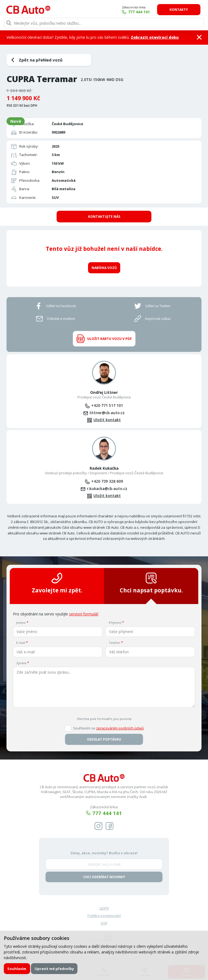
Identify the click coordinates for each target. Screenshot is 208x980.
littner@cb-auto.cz (107, 412)
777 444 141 (140, 12)
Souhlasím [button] (17, 969)
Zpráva (21, 663)
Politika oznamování (104, 915)
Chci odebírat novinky (104, 877)
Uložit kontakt (107, 420)
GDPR (104, 908)
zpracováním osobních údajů (120, 728)
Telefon (115, 642)
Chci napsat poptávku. (151, 583)
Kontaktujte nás (104, 216)
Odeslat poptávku (104, 739)
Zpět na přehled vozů (41, 60)
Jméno (21, 622)
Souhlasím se (108, 728)
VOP (104, 923)
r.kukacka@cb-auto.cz (107, 488)
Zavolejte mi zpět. (57, 583)
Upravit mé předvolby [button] (54, 969)
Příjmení (115, 622)
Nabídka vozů (104, 267)
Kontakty (180, 10)
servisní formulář (84, 614)
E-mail (21, 642)
